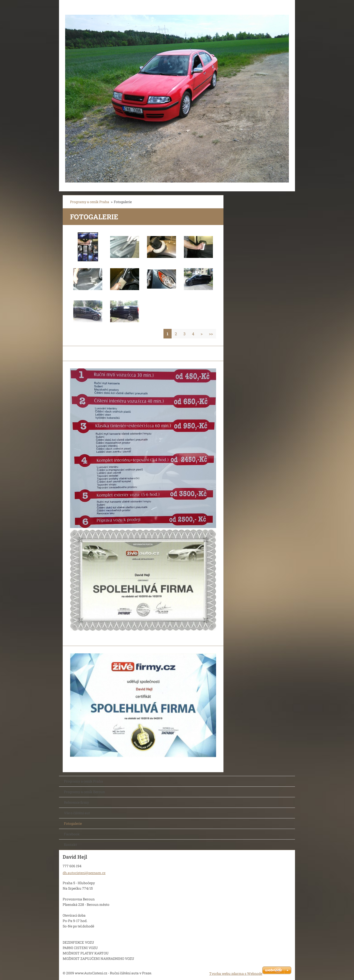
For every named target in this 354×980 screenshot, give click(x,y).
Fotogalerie (73, 823)
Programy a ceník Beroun (84, 792)
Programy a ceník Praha (90, 202)
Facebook (72, 834)
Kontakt (70, 845)
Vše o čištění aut (77, 813)
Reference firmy (76, 802)
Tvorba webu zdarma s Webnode (236, 973)
